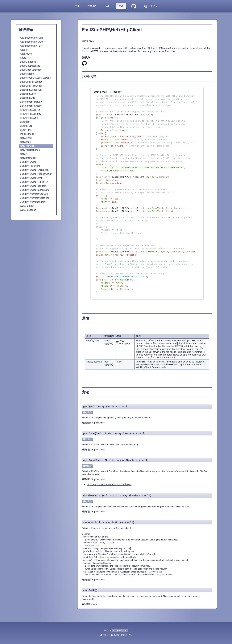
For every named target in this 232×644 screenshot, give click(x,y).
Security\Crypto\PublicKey (34, 182)
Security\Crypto (28, 162)
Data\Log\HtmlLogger (32, 86)
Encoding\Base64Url (31, 90)
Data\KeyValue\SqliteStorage (35, 78)
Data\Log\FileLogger (31, 82)
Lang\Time (26, 130)
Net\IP (24, 154)
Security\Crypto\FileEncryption (36, 174)
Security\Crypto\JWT (31, 178)
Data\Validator (28, 74)
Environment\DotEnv (31, 102)
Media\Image (27, 134)
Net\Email (25, 142)
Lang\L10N (26, 126)
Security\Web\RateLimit (33, 202)
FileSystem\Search (30, 110)
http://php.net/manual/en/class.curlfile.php (109, 484)
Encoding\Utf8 (28, 98)
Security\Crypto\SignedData (35, 190)
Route (23, 58)
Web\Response (28, 210)
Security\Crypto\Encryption (34, 170)
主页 (77, 6)
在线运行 (93, 6)
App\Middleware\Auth (32, 42)
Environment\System (31, 106)
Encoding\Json (28, 94)
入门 (108, 6)
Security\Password (30, 166)
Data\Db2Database (30, 66)
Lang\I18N (26, 122)
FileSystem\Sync (29, 118)
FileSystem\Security (31, 114)
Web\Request (27, 206)
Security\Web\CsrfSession (34, 194)
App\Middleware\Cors (32, 38)
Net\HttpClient (28, 146)
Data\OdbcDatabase (31, 70)
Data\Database (28, 62)
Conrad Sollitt (120, 631)
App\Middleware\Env (31, 46)
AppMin (24, 50)
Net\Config (26, 138)
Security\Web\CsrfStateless (35, 198)
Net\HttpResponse (30, 150)
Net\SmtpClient (28, 158)
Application (26, 54)
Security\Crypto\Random (33, 186)
